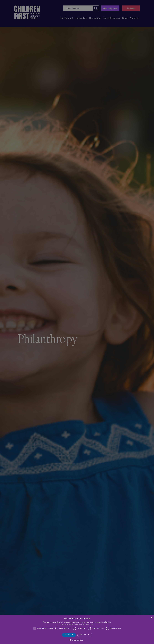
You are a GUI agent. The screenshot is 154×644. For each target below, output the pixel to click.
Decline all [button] (85, 635)
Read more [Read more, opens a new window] (90, 624)
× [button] (151, 618)
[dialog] (77, 630)
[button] (77, 640)
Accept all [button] (69, 635)
